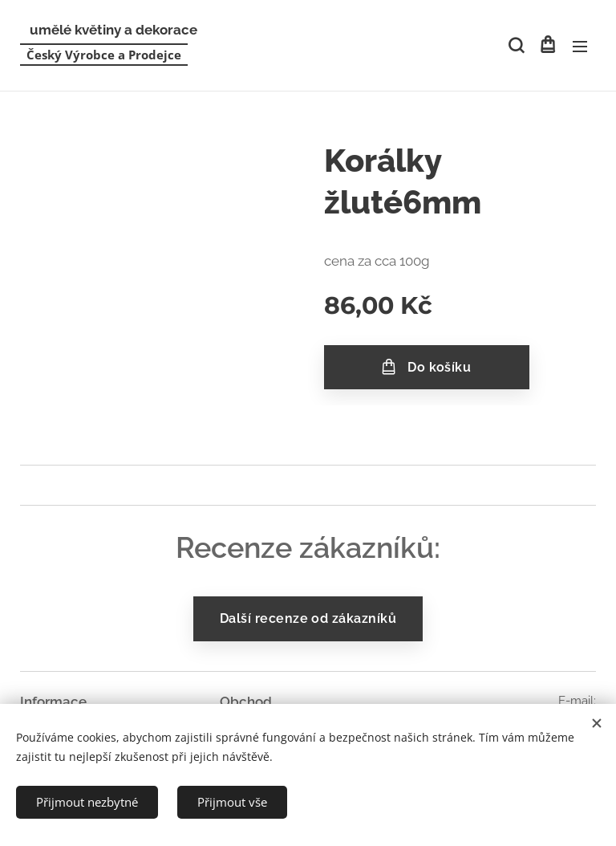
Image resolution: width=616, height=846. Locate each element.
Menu (580, 47)
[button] (515, 46)
